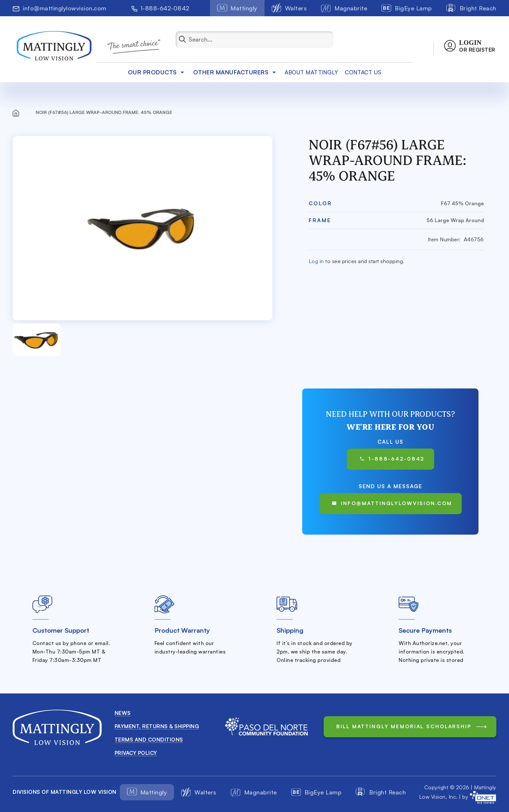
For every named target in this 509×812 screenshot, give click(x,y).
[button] (470, 46)
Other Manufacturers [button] (236, 72)
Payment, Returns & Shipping (157, 726)
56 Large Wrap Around (455, 220)
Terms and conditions (149, 740)
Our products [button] (157, 72)
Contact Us (363, 72)
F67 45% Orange (462, 203)
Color (320, 203)
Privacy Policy (136, 753)
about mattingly (311, 72)
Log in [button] (316, 261)
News (123, 713)
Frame (320, 220)
